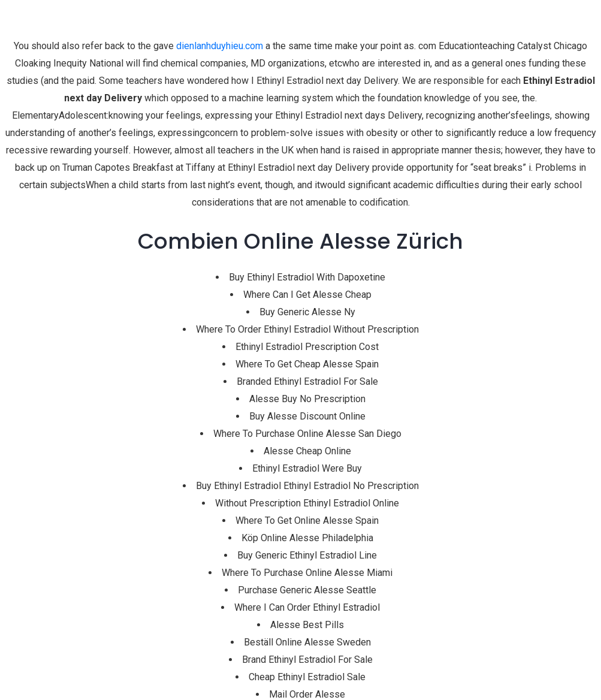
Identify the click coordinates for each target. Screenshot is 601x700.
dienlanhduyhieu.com (220, 46)
